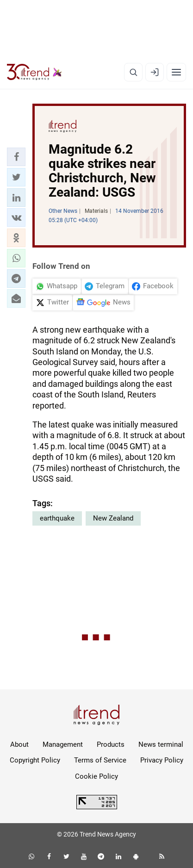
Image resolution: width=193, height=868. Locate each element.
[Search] (133, 72)
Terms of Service (100, 760)
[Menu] (176, 72)
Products (111, 744)
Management (63, 744)
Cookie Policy (96, 776)
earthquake (57, 518)
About (19, 744)
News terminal (161, 744)
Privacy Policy (162, 760)
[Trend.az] (34, 72)
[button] (16, 157)
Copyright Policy (35, 760)
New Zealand (113, 518)
